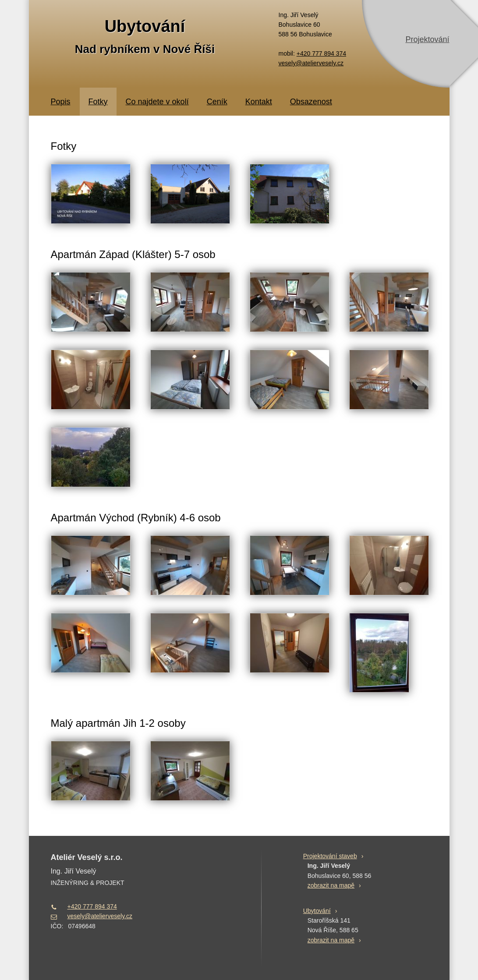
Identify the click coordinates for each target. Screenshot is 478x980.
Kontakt (259, 102)
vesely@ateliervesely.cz (311, 63)
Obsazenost (311, 102)
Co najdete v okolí (157, 102)
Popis (61, 102)
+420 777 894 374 (321, 53)
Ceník (217, 102)
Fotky (98, 102)
